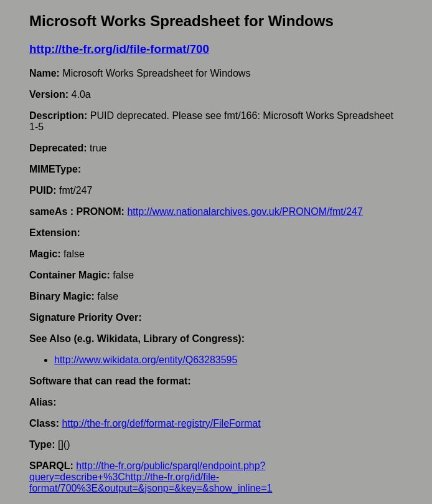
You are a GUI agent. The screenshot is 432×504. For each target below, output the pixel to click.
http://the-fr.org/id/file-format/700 (119, 49)
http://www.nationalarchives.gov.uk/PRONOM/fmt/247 (245, 212)
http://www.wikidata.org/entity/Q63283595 (146, 360)
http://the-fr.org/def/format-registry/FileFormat (161, 423)
